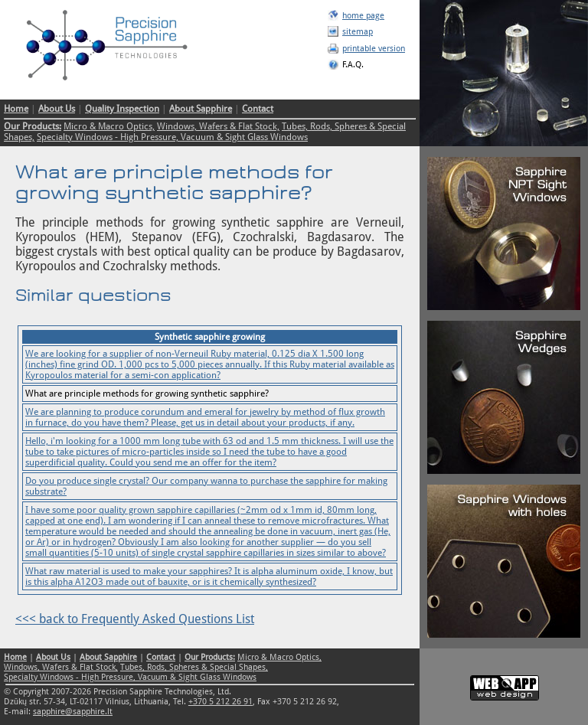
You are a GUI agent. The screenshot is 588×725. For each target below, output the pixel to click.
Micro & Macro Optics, (109, 126)
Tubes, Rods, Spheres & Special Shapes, (194, 667)
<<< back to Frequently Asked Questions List (135, 619)
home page (363, 16)
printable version (374, 49)
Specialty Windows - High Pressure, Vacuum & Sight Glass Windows (172, 137)
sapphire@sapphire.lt (73, 712)
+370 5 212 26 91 (220, 702)
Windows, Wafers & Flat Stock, (218, 126)
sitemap (358, 32)
